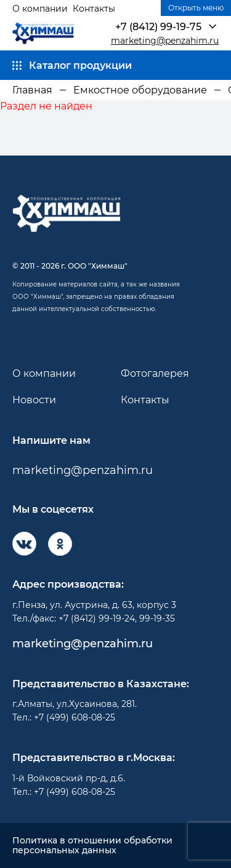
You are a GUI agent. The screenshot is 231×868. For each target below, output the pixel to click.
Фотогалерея (155, 373)
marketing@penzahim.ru (165, 41)
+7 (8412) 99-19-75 (158, 27)
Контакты (94, 9)
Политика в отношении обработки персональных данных (92, 846)
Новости (34, 400)
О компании (40, 9)
